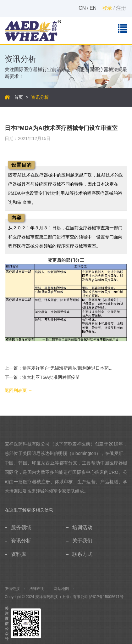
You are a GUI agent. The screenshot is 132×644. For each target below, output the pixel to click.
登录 (107, 8)
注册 (121, 8)
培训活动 (82, 527)
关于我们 (82, 541)
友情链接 (12, 589)
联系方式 (82, 554)
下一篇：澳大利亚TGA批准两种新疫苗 (42, 377)
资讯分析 (21, 541)
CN (82, 8)
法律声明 (37, 589)
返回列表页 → (19, 390)
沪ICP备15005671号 (106, 597)
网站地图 (61, 589)
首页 (19, 97)
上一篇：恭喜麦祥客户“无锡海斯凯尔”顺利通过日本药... (59, 368)
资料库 (19, 554)
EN (93, 8)
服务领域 (21, 527)
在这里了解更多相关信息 (29, 510)
